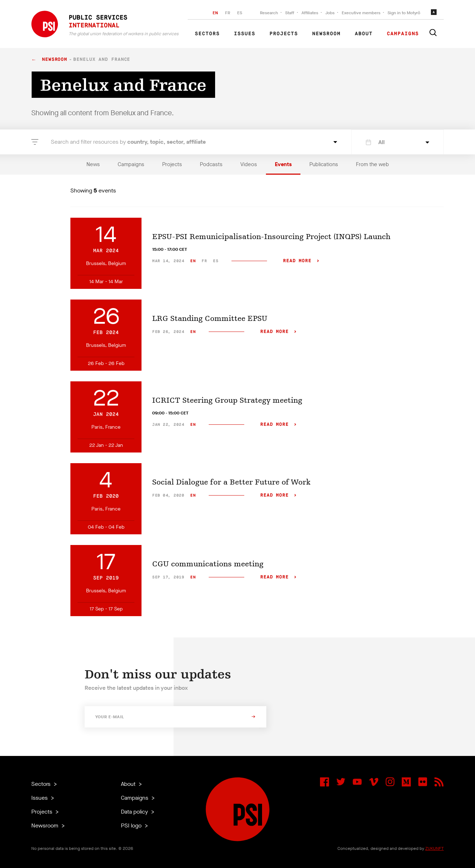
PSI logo (132, 825)
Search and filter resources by (128, 142)
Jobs (330, 13)
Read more (297, 261)
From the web (372, 164)
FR (228, 13)
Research (269, 13)
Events (283, 164)
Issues (245, 34)
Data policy (135, 812)
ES (240, 13)
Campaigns (403, 34)
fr (204, 261)
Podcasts (211, 164)
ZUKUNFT (434, 848)
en (193, 261)
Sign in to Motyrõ (404, 13)
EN (215, 13)
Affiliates (310, 13)
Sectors (207, 34)
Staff (290, 13)
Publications (324, 164)
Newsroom (326, 34)
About (364, 34)
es (216, 261)
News (93, 164)
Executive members (361, 13)
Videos (249, 164)
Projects (284, 34)
